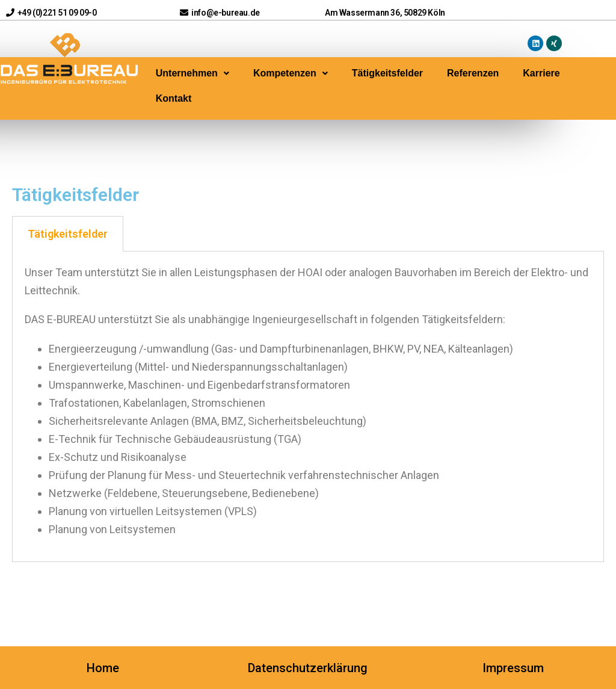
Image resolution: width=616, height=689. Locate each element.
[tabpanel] (308, 407)
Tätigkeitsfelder (387, 73)
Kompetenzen (291, 73)
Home (103, 668)
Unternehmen (192, 73)
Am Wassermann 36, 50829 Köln (385, 13)
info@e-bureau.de (220, 13)
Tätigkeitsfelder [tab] (68, 234)
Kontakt (174, 98)
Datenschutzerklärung (308, 668)
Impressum (513, 668)
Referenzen (473, 73)
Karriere (541, 73)
